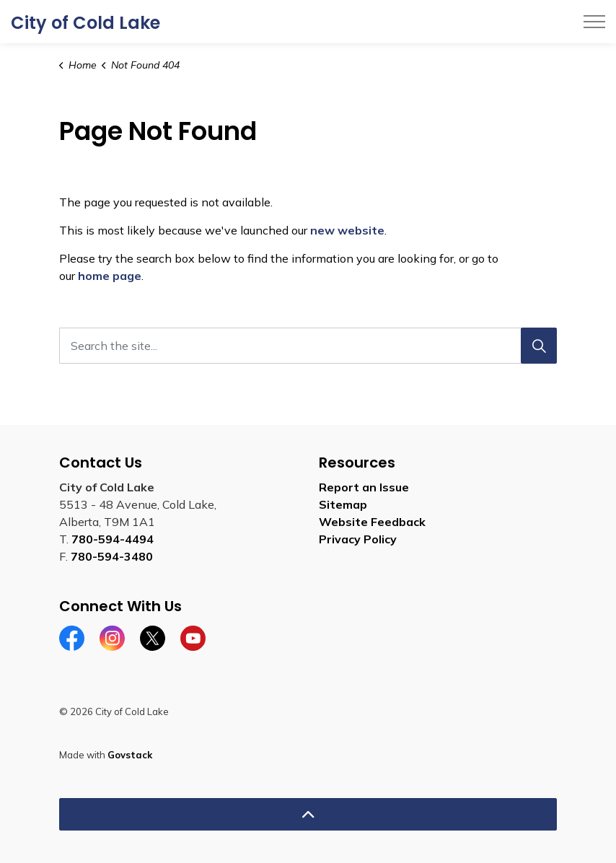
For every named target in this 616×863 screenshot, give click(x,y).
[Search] (539, 346)
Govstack (130, 755)
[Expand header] (594, 22)
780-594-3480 (112, 556)
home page (110, 276)
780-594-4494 (113, 539)
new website (347, 230)
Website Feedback (372, 522)
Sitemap (343, 504)
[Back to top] (308, 814)
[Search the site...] (308, 346)
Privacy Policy (358, 539)
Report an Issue (364, 487)
